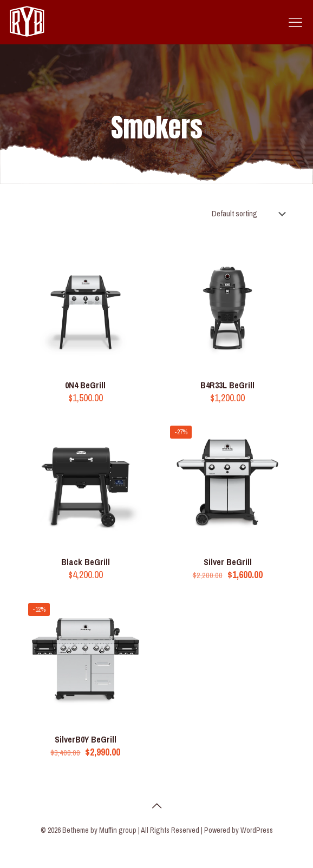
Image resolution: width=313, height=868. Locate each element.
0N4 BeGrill (85, 385)
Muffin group (118, 830)
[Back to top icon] (156, 806)
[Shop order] (251, 214)
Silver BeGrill (228, 562)
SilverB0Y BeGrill (86, 739)
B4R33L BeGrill (227, 385)
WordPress (257, 830)
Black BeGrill (86, 562)
